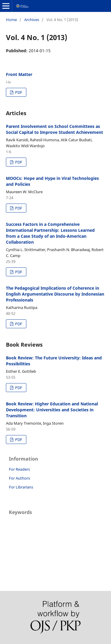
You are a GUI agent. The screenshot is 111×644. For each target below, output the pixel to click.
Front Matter (19, 74)
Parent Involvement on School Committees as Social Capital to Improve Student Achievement (54, 129)
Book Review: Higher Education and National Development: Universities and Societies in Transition (52, 410)
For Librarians (21, 487)
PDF (18, 92)
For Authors (19, 478)
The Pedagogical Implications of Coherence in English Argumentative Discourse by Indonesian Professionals (55, 294)
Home (11, 20)
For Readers (19, 469)
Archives (32, 20)
